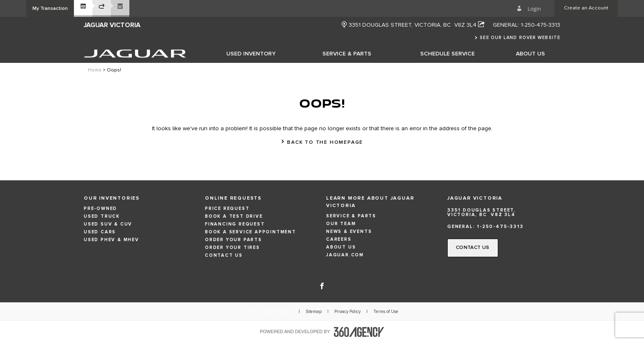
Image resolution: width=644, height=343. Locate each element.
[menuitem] (251, 53)
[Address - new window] (417, 25)
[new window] (344, 25)
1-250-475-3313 (540, 25)
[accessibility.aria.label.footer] (359, 332)
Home (95, 70)
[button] (50, 8)
